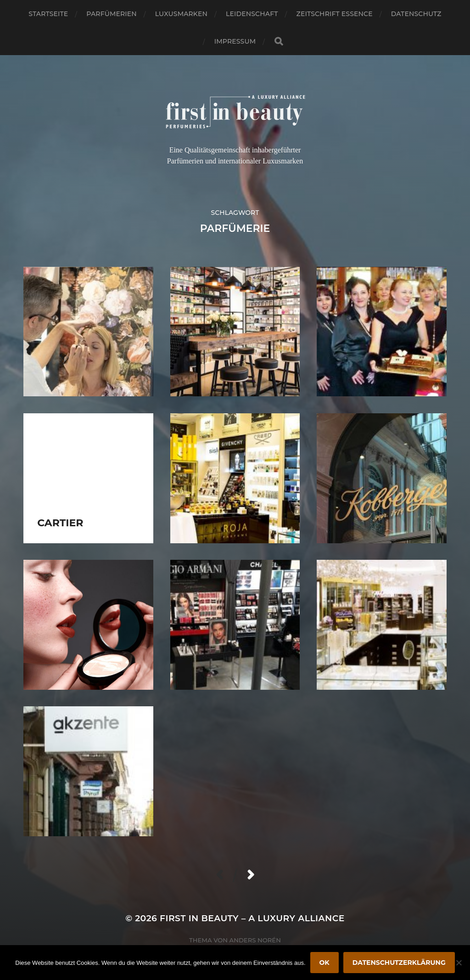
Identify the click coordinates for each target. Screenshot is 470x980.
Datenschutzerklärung (399, 963)
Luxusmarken (181, 14)
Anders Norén (255, 940)
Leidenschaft (252, 14)
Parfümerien (111, 14)
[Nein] (459, 963)
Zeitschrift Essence (335, 14)
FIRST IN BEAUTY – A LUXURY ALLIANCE (252, 918)
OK (325, 963)
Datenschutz (416, 14)
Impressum (235, 41)
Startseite (48, 14)
